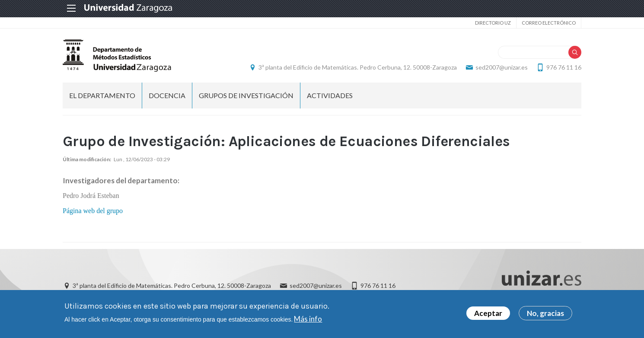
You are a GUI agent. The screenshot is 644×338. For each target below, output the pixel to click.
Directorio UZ (493, 23)
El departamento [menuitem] (102, 95)
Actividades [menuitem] (330, 95)
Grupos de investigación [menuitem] (246, 95)
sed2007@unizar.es (502, 67)
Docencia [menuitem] (167, 95)
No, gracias (545, 314)
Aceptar (488, 314)
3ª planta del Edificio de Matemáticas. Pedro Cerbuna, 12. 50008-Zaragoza (358, 67)
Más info (308, 319)
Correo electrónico (549, 23)
